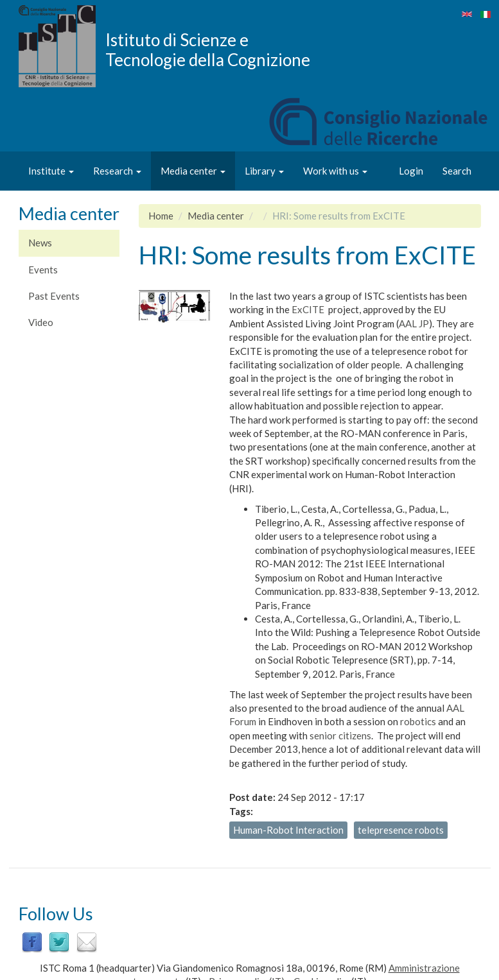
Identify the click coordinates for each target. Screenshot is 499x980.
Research (117, 171)
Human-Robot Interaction (288, 830)
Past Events (54, 296)
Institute (51, 171)
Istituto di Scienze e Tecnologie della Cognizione (208, 49)
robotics (418, 721)
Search (457, 171)
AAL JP (414, 323)
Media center (193, 171)
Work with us (335, 171)
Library (264, 171)
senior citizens (340, 735)
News (40, 243)
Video (41, 322)
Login (411, 171)
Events (43, 270)
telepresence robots (401, 830)
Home (161, 216)
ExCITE (308, 309)
